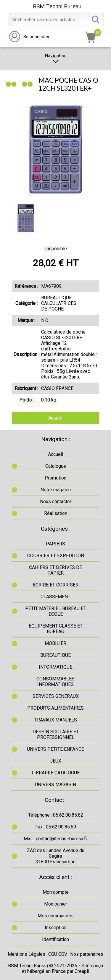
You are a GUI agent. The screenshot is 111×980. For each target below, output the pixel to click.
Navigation (56, 59)
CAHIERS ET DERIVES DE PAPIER (55, 570)
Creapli (82, 971)
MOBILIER (55, 643)
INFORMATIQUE (55, 667)
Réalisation (56, 513)
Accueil (55, 454)
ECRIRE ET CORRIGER (56, 585)
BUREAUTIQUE (55, 655)
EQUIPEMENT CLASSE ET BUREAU (56, 629)
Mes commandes (56, 916)
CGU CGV (58, 954)
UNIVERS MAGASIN (55, 785)
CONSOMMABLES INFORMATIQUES (55, 682)
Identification (55, 939)
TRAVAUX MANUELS (56, 720)
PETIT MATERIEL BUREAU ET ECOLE (56, 611)
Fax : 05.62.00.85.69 (56, 827)
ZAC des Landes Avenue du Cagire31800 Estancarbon (56, 856)
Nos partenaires (87, 954)
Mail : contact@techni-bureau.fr (55, 839)
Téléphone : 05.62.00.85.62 (56, 815)
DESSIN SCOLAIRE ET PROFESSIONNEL (56, 734)
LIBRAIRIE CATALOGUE (56, 773)
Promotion (55, 478)
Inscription (56, 928)
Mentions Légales (26, 954)
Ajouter (55, 418)
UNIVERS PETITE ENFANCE (55, 749)
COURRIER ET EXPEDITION (56, 556)
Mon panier (56, 904)
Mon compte (56, 892)
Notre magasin (56, 490)
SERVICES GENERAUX (56, 696)
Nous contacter (56, 502)
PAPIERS (55, 544)
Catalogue (56, 466)
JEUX (56, 761)
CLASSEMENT (55, 597)
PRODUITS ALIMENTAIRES (55, 708)
